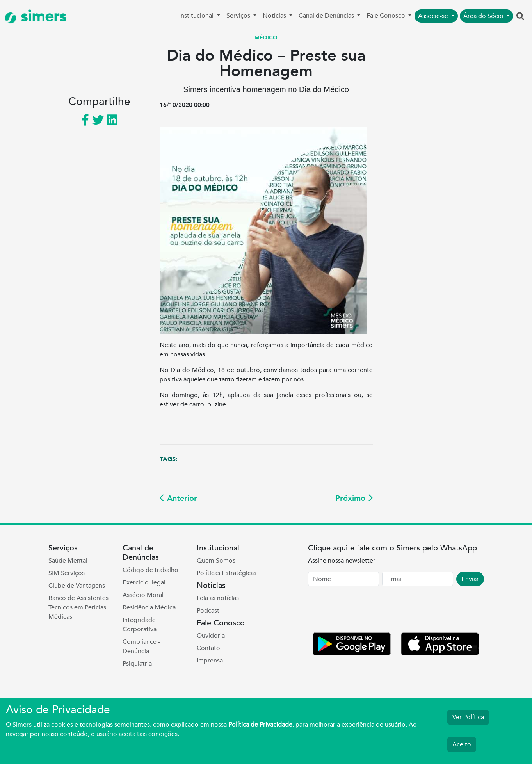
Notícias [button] (275, 16)
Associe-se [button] (434, 16)
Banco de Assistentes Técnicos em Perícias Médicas (78, 607)
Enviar (470, 579)
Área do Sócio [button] (484, 16)
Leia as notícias (218, 598)
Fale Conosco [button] (387, 16)
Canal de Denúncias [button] (327, 16)
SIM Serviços (67, 573)
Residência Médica (149, 607)
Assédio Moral (143, 595)
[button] (520, 17)
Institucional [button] (197, 16)
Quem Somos (216, 561)
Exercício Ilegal (144, 582)
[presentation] (367, 611)
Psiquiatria (137, 664)
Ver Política (468, 717)
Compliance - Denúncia (141, 646)
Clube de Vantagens (77, 586)
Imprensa (210, 661)
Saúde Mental (68, 561)
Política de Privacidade (260, 725)
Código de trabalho (150, 570)
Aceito (462, 744)
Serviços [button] (239, 16)
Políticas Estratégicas (227, 573)
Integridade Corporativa (140, 625)
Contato (208, 648)
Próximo (354, 498)
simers (36, 17)
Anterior (178, 498)
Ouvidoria (211, 636)
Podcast (208, 611)
